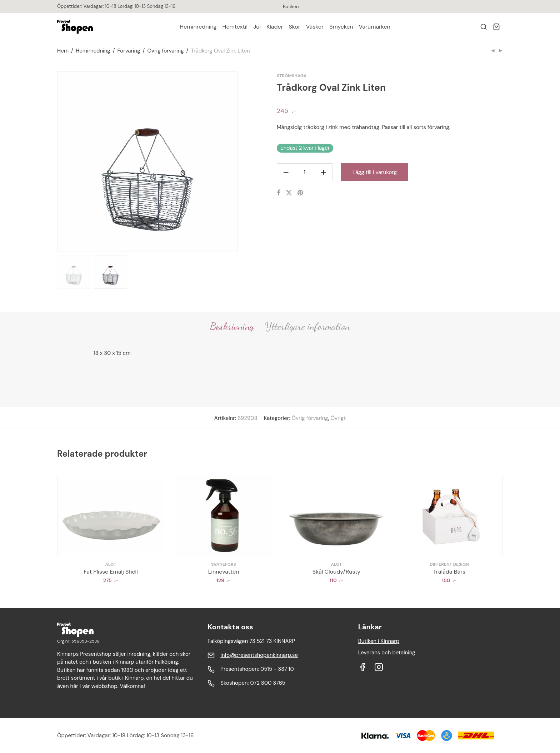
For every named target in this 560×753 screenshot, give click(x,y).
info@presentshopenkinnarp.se (259, 655)
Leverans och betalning (387, 653)
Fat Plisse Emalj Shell (111, 572)
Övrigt (338, 418)
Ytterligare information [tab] (307, 326)
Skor (295, 27)
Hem (63, 51)
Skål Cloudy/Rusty (337, 572)
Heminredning (198, 27)
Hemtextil (235, 27)
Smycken (341, 27)
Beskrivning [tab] (232, 326)
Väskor (315, 27)
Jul (257, 27)
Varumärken (375, 27)
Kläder (275, 27)
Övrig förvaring (165, 51)
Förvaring (129, 51)
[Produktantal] (305, 172)
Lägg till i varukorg (375, 172)
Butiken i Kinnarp (379, 641)
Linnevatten (224, 572)
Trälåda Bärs (449, 572)
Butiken (291, 7)
